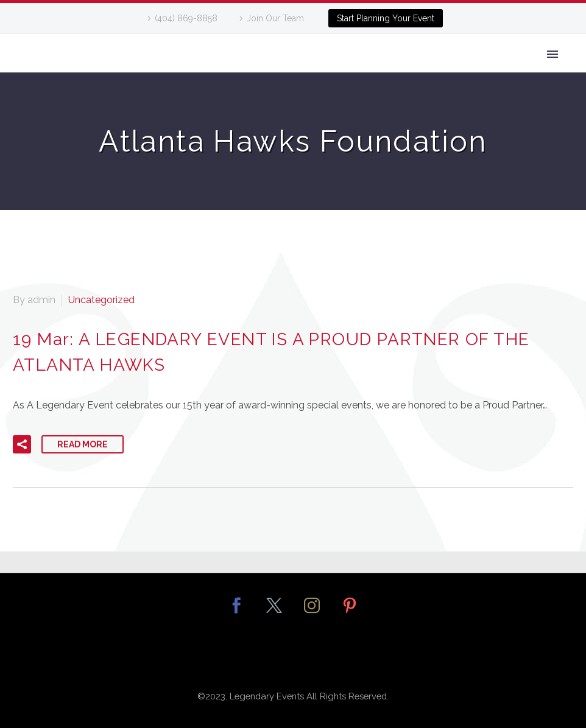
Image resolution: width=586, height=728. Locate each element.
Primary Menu (552, 54)
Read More (83, 444)
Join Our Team (275, 18)
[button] (22, 444)
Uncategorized (101, 300)
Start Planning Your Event (386, 18)
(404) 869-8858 (186, 18)
